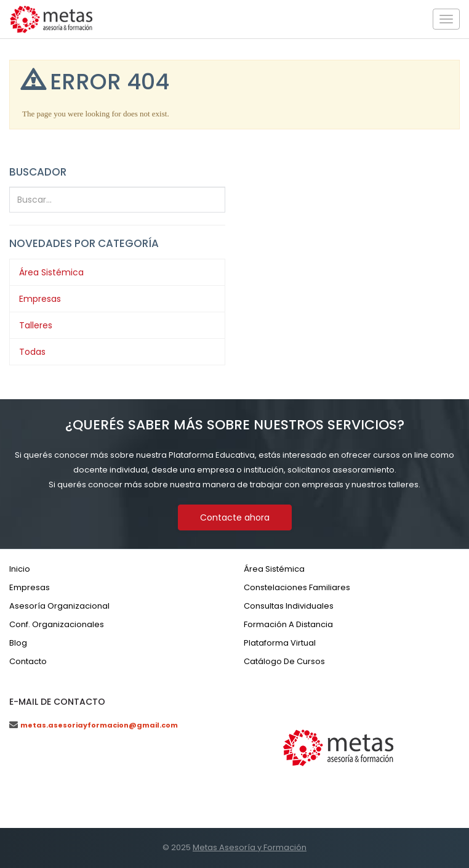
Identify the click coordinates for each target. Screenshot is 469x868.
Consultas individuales (289, 606)
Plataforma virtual (280, 643)
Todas (32, 352)
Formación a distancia (288, 624)
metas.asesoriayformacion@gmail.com (99, 725)
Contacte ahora (235, 517)
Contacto (28, 661)
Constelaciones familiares (297, 587)
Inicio (20, 569)
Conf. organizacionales (57, 624)
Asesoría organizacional (59, 606)
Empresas (40, 299)
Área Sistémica (51, 272)
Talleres (36, 325)
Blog (18, 643)
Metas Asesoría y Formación (250, 847)
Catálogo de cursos (284, 661)
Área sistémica (274, 569)
